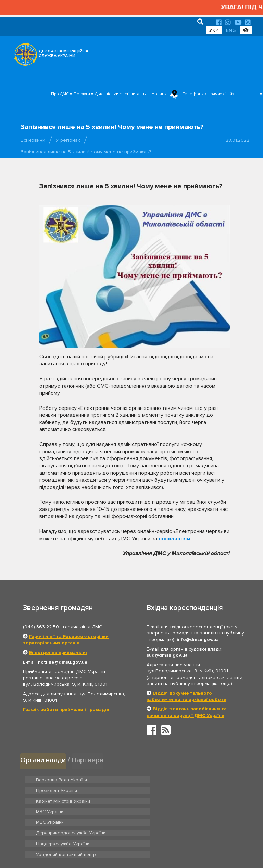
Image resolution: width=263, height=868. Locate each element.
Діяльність (105, 94)
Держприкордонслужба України (182, 801)
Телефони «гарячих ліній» (208, 94)
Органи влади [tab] (43, 760)
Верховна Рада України (60, 779)
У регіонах (68, 140)
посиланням (174, 539)
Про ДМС (60, 94)
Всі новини (33, 140)
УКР (214, 30)
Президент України (168, 779)
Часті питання (133, 94)
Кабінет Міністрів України (62, 790)
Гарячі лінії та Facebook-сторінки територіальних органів (66, 639)
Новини (159, 94)
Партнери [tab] (88, 760)
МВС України (49, 801)
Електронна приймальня (58, 652)
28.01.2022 (237, 140)
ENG (231, 30)
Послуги (82, 94)
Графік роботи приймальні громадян (67, 710)
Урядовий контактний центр (177, 811)
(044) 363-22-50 (41, 627)
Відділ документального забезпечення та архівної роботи (186, 696)
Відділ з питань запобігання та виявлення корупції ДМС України (187, 712)
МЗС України (161, 790)
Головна (130, 842)
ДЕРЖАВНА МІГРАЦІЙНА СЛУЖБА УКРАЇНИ (64, 54)
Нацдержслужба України (62, 811)
